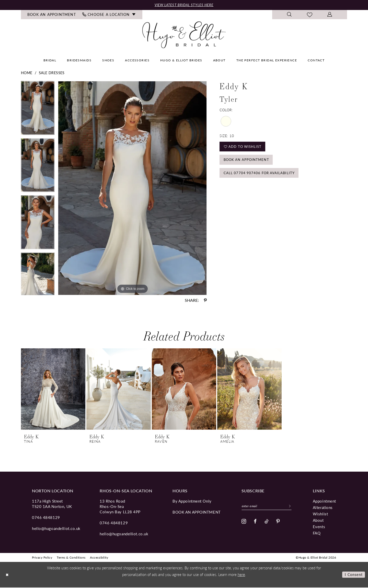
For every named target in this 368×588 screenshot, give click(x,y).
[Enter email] (269, 507)
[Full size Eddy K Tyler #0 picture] (132, 188)
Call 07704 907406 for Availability (261, 177)
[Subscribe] (295, 507)
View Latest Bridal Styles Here (184, 5)
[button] (330, 15)
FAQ (317, 533)
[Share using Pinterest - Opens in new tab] (205, 301)
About (318, 520)
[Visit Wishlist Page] (310, 15)
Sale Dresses (52, 73)
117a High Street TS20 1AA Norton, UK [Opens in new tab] (52, 504)
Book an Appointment (248, 162)
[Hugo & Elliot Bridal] (184, 35)
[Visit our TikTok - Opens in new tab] (267, 522)
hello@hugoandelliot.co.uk (56, 529)
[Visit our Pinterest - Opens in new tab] (278, 522)
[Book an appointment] (52, 15)
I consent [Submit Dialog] (353, 575)
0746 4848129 (46, 518)
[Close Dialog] (8, 575)
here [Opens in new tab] (241, 575)
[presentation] (53, 389)
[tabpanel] (38, 110)
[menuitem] (52, 15)
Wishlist (320, 514)
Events (319, 527)
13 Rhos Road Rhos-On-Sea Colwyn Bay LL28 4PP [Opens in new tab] (120, 507)
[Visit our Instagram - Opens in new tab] (244, 523)
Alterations (323, 508)
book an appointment (197, 512)
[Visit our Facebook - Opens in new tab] (255, 522)
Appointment (324, 501)
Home (27, 73)
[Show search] (289, 15)
